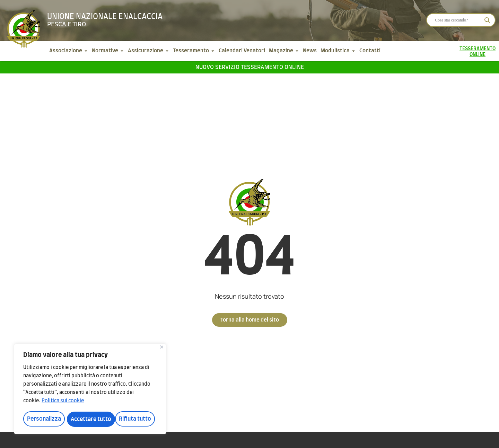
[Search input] (458, 20)
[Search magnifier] (487, 20)
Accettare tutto (133, 419)
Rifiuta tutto (87, 419)
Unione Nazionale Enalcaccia (105, 17)
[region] (90, 389)
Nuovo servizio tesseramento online (250, 67)
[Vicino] (162, 348)
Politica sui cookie (63, 402)
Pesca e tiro (67, 25)
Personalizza (44, 419)
